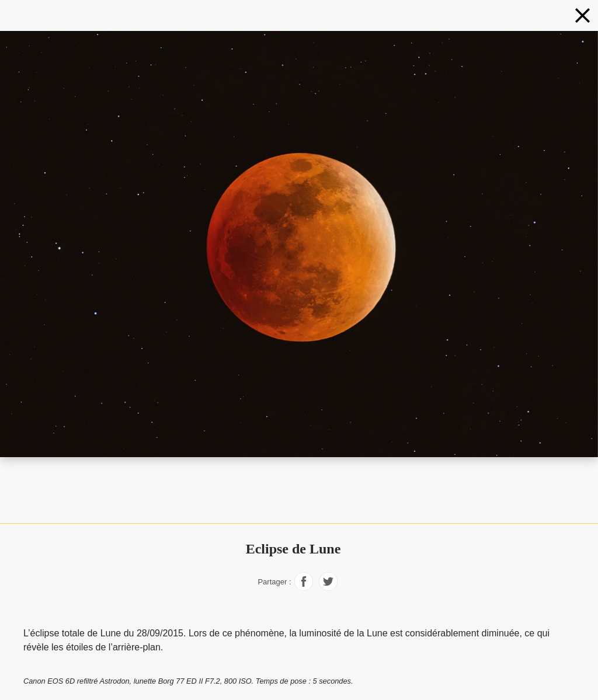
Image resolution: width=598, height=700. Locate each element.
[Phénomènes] (583, 15)
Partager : (274, 582)
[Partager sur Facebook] (304, 588)
